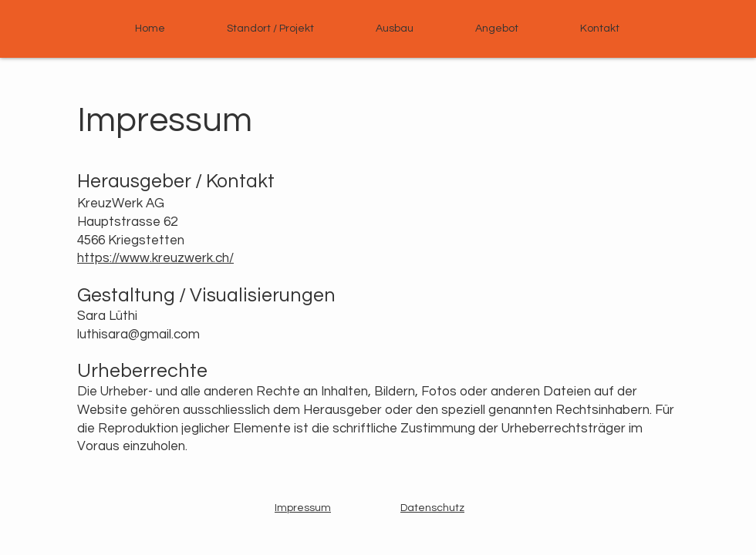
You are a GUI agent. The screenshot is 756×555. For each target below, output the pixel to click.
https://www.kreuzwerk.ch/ (155, 258)
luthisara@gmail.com (138, 335)
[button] (497, 29)
